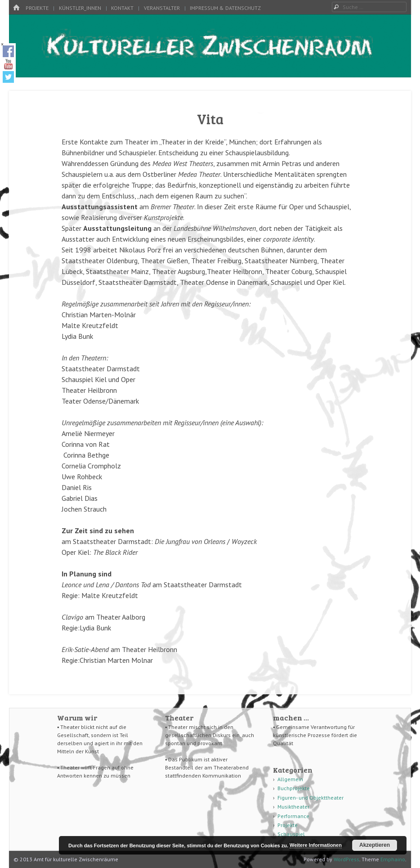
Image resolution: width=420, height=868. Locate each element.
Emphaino (393, 859)
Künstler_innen (80, 8)
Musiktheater (293, 807)
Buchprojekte (294, 788)
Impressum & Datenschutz (225, 8)
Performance (293, 816)
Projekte (37, 8)
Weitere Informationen (316, 845)
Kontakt (122, 8)
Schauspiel (291, 834)
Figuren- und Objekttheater (311, 798)
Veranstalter (162, 8)
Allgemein (290, 779)
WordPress (346, 859)
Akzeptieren (375, 845)
